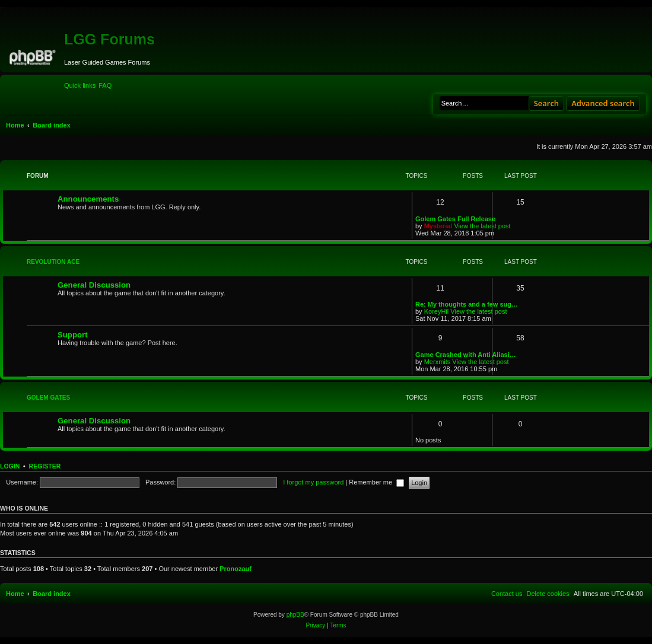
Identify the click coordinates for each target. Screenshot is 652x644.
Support (73, 335)
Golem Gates (48, 398)
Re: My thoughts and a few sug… (467, 304)
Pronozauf (236, 569)
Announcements (88, 199)
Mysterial (438, 226)
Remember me (376, 482)
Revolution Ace (53, 262)
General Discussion (94, 285)
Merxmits (438, 362)
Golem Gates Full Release (455, 219)
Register (45, 466)
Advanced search (603, 103)
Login (10, 466)
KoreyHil (437, 311)
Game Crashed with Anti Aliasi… (466, 355)
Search (547, 103)
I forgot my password (313, 482)
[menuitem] (105, 85)
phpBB (295, 615)
